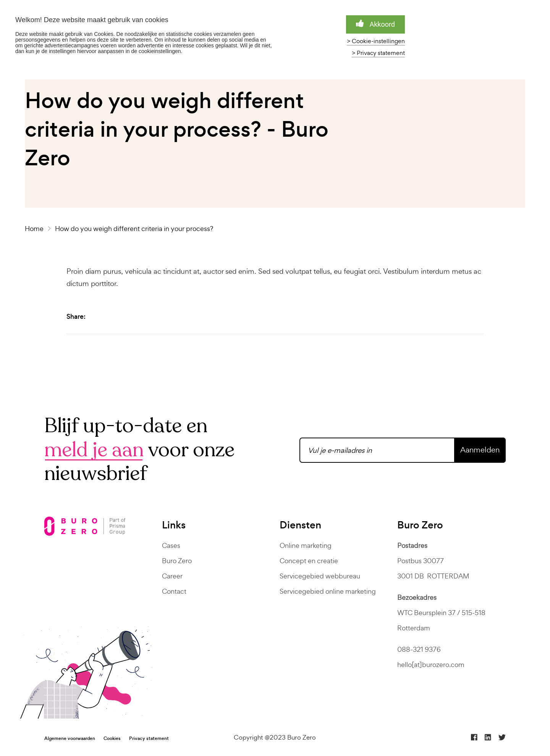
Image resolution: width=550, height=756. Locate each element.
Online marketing (306, 545)
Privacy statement (149, 738)
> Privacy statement (378, 53)
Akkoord (375, 24)
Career (172, 576)
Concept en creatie (309, 561)
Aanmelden (480, 450)
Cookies (112, 738)
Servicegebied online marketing (328, 591)
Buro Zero (177, 561)
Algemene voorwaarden (70, 738)
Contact (174, 591)
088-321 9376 (419, 649)
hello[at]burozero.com (431, 665)
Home (36, 229)
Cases (171, 545)
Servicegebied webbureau (320, 576)
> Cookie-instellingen (376, 41)
